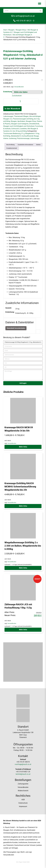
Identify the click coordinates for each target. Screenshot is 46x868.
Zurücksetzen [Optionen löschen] (17, 96)
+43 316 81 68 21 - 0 (24, 21)
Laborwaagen (8, 116)
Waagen (11, 30)
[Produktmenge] (21, 101)
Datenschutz (23, 803)
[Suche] (41, 11)
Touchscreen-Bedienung (12, 133)
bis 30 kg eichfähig (20, 131)
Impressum (23, 806)
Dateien (38, 145)
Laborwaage (35, 138)
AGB (23, 800)
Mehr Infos (23, 447)
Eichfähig (7, 136)
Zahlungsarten (23, 784)
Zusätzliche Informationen (25, 145)
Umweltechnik (34, 124)
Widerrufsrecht (23, 791)
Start (5, 30)
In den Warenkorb (12, 109)
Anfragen (23, 383)
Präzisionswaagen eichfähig (23, 119)
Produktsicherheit (12, 148)
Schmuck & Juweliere (19, 129)
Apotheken (21, 121)
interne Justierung (10, 138)
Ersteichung (8, 92)
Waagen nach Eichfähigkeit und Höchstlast (19, 126)
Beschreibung (10, 145)
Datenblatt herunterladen (16, 328)
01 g (23, 133)
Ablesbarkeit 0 (16, 136)
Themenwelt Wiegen (21, 116)
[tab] (10, 145)
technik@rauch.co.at (23, 774)
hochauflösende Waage (30, 136)
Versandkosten (19, 87)
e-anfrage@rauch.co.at (23, 16)
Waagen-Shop (21, 30)
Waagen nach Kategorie (20, 124)
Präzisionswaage (23, 138)
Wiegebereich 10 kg (32, 133)
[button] (40, 4)
